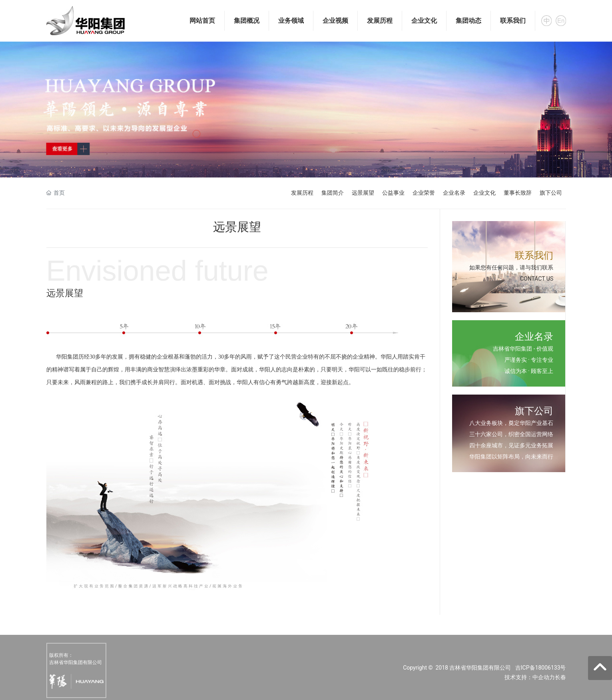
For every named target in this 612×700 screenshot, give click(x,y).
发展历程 (302, 193)
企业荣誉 (424, 193)
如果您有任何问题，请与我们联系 (511, 267)
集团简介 (333, 193)
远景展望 (363, 193)
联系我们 (534, 255)
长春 (560, 677)
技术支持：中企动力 (530, 677)
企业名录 (454, 193)
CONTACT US (537, 279)
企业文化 (484, 193)
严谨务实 (516, 360)
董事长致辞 (518, 193)
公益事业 (393, 193)
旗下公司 (551, 193)
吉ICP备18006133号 (541, 668)
